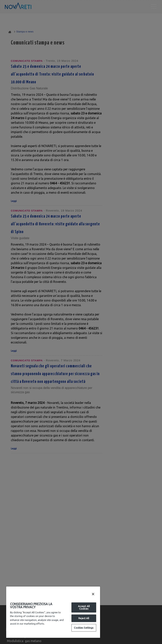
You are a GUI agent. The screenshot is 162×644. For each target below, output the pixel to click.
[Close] (93, 594)
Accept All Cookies (84, 607)
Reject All (84, 618)
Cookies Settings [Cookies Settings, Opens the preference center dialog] (84, 628)
